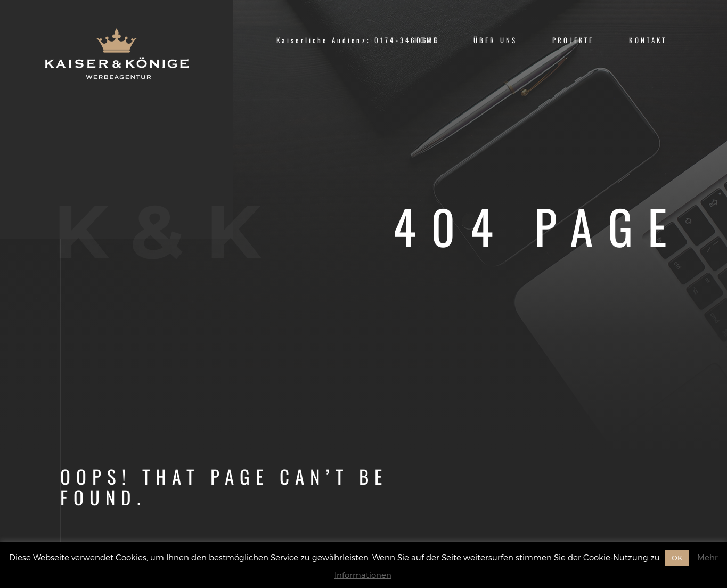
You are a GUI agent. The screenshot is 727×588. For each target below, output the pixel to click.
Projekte (573, 40)
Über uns (495, 40)
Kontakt (648, 40)
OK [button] (677, 558)
